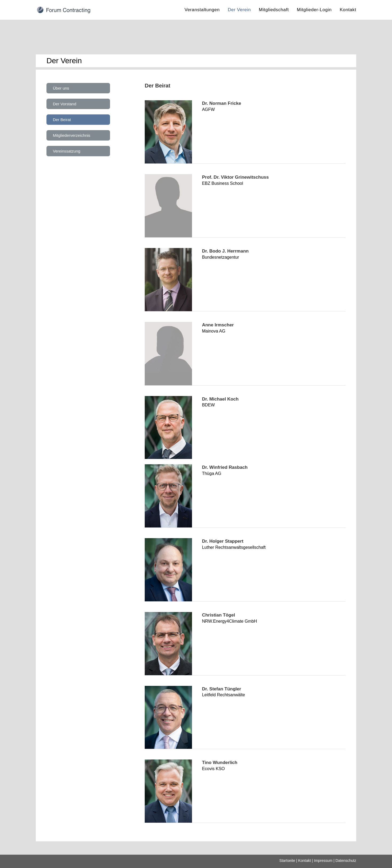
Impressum (323, 861)
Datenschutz (346, 861)
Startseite (287, 861)
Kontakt (305, 861)
